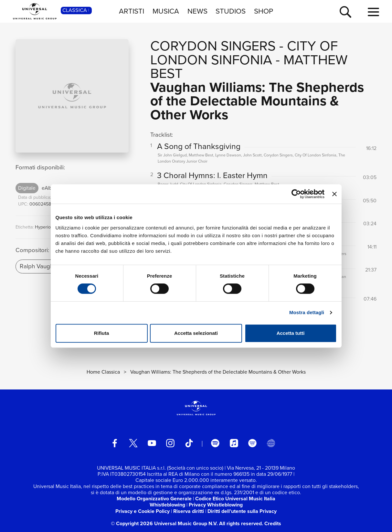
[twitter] (133, 443)
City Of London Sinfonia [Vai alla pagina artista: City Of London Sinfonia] (244, 53)
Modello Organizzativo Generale (154, 499)
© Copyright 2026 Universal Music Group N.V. (164, 523)
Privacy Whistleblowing (216, 505)
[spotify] (215, 443)
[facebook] (115, 443)
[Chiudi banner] (334, 194)
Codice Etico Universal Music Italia (235, 499)
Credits (273, 523)
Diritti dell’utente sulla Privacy (242, 511)
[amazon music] (252, 443)
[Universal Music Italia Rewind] (271, 443)
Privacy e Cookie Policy (143, 511)
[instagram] (170, 443)
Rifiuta (102, 333)
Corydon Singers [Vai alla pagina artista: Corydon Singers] (213, 46)
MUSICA (166, 11)
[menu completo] (373, 12)
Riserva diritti (189, 511)
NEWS (197, 11)
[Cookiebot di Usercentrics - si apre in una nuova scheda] (296, 194)
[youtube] (152, 443)
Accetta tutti (291, 333)
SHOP (264, 11)
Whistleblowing (167, 505)
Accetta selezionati (196, 333)
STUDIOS (231, 11)
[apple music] (234, 443)
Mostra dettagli (307, 312)
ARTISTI (132, 11)
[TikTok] (189, 443)
